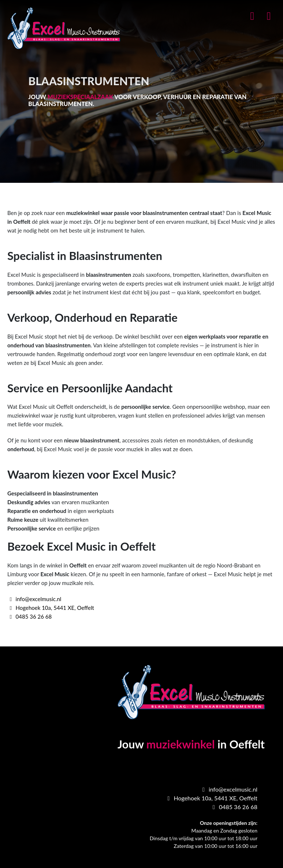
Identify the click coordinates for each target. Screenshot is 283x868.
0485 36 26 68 (29, 616)
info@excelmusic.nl (34, 599)
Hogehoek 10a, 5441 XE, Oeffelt (51, 608)
